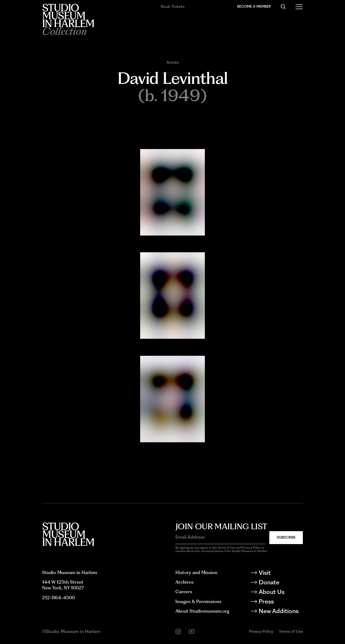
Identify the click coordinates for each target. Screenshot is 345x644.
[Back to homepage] (68, 15)
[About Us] (281, 593)
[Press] (281, 602)
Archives (184, 582)
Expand (147, 239)
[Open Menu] (299, 7)
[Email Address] (220, 537)
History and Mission (196, 572)
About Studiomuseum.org (202, 611)
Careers (184, 592)
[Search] (283, 7)
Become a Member (254, 6)
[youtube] (192, 632)
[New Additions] (281, 612)
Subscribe (286, 537)
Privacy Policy (261, 631)
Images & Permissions (198, 601)
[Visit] (281, 574)
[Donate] (281, 583)
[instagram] (178, 632)
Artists (173, 62)
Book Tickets (173, 6)
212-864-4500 (58, 598)
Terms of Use (291, 631)
